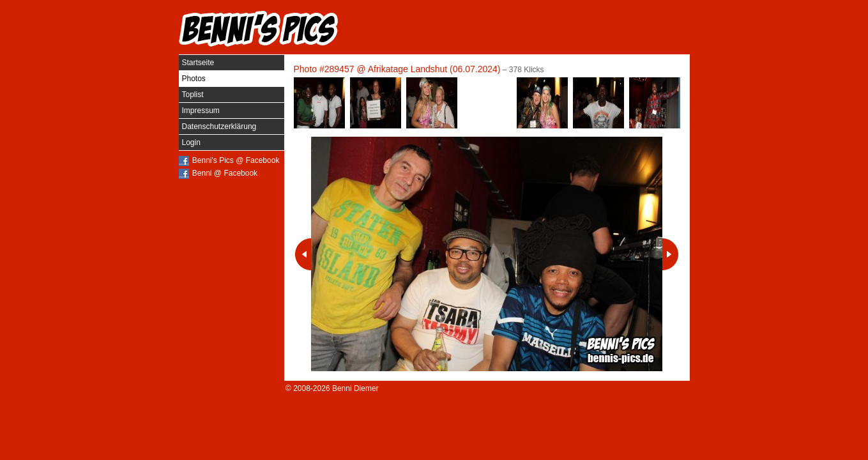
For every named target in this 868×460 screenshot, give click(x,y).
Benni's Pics (259, 29)
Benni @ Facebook (225, 173)
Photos (194, 79)
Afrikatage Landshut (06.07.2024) (434, 69)
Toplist (193, 95)
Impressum (201, 111)
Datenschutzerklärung (219, 126)
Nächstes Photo (670, 254)
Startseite (198, 63)
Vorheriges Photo (303, 254)
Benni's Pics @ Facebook (236, 160)
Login (191, 142)
